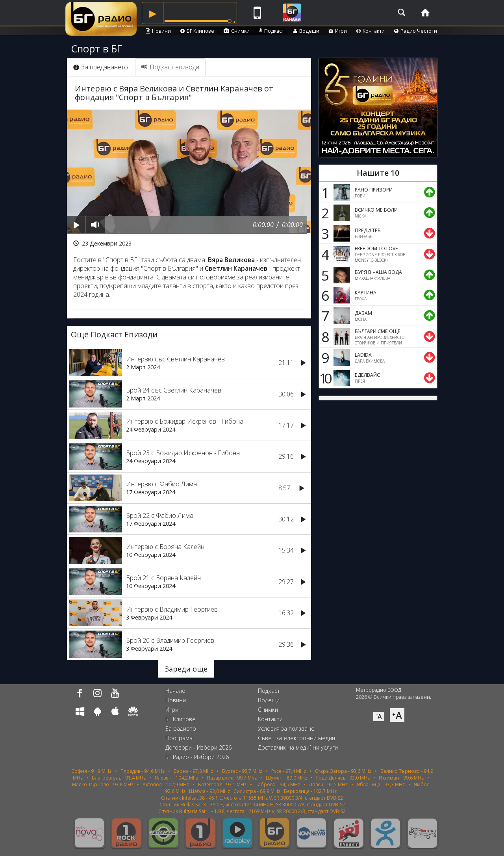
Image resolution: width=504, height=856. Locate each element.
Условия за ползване (286, 729)
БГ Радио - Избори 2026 (197, 757)
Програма (179, 738)
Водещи (306, 31)
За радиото (181, 729)
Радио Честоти (416, 31)
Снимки (237, 31)
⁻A (379, 716)
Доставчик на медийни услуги (298, 747)
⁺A (397, 715)
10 (324, 378)
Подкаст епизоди (170, 67)
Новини (158, 31)
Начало (175, 691)
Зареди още (186, 669)
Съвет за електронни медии (296, 738)
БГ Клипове (197, 31)
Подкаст (271, 31)
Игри (338, 31)
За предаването (101, 67)
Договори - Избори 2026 (198, 747)
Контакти (371, 31)
